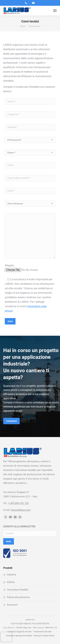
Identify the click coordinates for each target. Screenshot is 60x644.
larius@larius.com (21, 510)
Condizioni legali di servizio (20, 632)
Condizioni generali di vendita (19, 636)
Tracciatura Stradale (18, 590)
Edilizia (11, 582)
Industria (12, 575)
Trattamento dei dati (42, 632)
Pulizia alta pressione (18, 597)
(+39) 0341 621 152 (18, 503)
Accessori (12, 605)
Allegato (9, 265)
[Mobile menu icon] (55, 11)
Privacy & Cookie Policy (44, 636)
